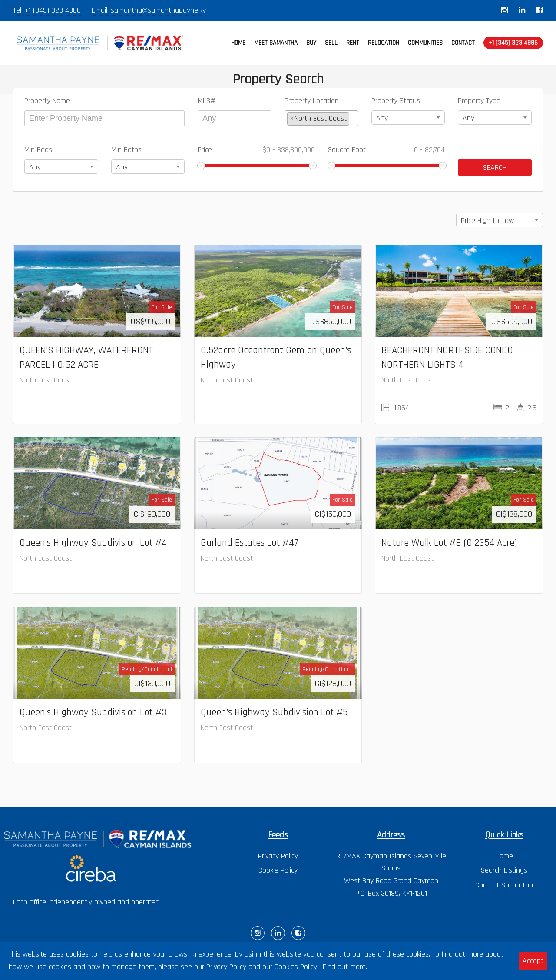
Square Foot (387, 150)
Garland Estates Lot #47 (250, 543)
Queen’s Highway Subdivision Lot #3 (93, 712)
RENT (353, 43)
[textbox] (354, 118)
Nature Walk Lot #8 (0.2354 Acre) (449, 543)
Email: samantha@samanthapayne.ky (149, 10)
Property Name (47, 101)
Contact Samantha (504, 885)
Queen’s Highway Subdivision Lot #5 (274, 712)
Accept (533, 961)
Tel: (19, 10)
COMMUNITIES (425, 43)
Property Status (396, 101)
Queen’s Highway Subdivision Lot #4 (93, 543)
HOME (238, 43)
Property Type (479, 101)
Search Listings (504, 870)
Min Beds (38, 150)
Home (504, 856)
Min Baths (126, 150)
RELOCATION (384, 43)
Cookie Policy (278, 870)
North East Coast (46, 380)
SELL (331, 43)
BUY (311, 43)
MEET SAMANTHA (276, 43)
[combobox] (321, 118)
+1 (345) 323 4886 (53, 10)
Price (256, 150)
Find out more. (345, 967)
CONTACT (463, 43)
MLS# (207, 101)
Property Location (312, 101)
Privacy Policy (278, 856)
